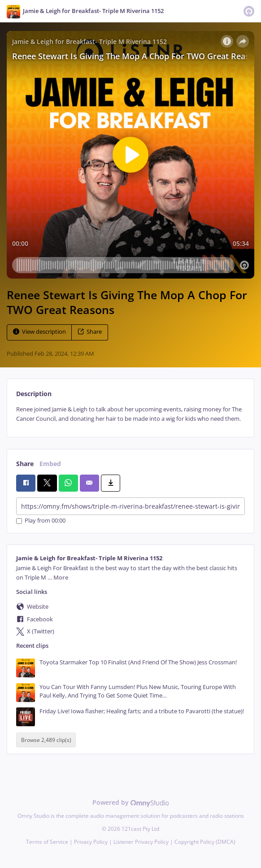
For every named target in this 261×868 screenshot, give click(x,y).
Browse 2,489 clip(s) (46, 740)
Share (90, 332)
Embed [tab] (50, 464)
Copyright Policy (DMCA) (205, 842)
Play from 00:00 (41, 521)
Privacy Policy (91, 842)
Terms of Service (47, 842)
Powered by (131, 802)
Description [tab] (34, 394)
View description (39, 332)
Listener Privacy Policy (141, 842)
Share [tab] (25, 464)
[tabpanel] (130, 414)
